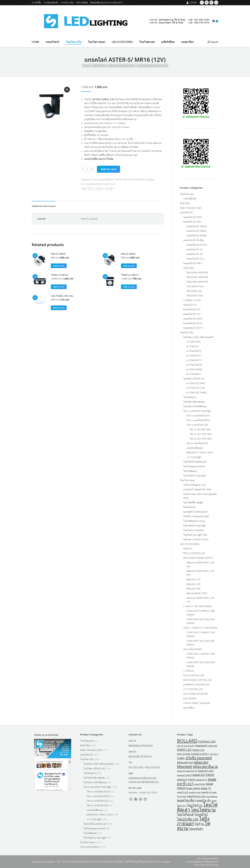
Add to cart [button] (59, 266)
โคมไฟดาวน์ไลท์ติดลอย (195, 406)
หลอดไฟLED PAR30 (196, 231)
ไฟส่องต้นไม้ (189, 507)
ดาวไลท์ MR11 (194, 374)
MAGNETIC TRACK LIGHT (200, 452)
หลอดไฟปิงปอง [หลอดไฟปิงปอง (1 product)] (212, 797)
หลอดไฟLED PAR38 (196, 236)
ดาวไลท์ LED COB (196, 388)
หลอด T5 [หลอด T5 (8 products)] (206, 788)
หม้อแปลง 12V (193, 579)
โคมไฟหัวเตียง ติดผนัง (194, 402)
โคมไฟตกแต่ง (187, 194)
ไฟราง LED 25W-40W (201, 439)
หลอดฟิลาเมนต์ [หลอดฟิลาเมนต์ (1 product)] (195, 792)
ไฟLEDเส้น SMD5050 (197, 272)
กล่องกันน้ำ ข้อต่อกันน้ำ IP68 (197, 489)
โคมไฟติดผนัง (190, 471)
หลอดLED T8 (190, 305)
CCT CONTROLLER (193, 689)
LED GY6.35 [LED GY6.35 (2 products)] (189, 746)
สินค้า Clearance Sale (191, 208)
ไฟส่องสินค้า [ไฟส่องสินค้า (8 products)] (196, 829)
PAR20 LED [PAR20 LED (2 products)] (212, 746)
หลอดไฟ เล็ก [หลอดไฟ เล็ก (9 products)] (204, 800)
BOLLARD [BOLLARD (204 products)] (187, 741)
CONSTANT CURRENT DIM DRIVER (201, 613)
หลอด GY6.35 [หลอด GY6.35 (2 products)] (191, 771)
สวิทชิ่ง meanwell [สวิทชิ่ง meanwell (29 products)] (199, 758)
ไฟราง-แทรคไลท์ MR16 (103, 180)
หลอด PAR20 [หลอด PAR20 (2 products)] (200, 784)
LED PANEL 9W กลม (62, 296)
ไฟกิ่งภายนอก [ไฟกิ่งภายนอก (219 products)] (193, 821)
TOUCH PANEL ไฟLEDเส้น (197, 703)
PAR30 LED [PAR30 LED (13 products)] (184, 750)
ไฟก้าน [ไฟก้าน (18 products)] (199, 824)
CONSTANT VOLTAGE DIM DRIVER (200, 621)
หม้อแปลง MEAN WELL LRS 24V (200, 564)
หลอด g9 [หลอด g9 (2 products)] (181, 771)
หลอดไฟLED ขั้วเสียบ (194, 240)
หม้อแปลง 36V (193, 589)
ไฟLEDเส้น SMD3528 (197, 277)
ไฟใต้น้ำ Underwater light (196, 516)
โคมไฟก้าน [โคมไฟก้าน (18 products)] (195, 805)
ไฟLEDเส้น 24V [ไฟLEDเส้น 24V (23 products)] (188, 819)
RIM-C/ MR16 (58, 254)
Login (191, 3)
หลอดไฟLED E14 (192, 309)
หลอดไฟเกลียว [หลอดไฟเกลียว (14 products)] (186, 800)
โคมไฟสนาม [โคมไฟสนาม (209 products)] (203, 810)
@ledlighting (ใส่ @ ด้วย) (141, 745)
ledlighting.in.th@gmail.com (142, 778)
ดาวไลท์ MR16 (194, 351)
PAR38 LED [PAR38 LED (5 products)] (198, 750)
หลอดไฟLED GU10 (193, 323)
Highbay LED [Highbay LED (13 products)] (207, 741)
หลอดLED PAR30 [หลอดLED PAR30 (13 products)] (203, 775)
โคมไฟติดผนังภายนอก (194, 521)
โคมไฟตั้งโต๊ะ (190, 199)
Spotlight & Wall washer (195, 512)
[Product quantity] (87, 169)
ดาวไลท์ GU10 (194, 356)
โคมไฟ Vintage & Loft (194, 485)
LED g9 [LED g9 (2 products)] (180, 746)
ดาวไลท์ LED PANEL (197, 392)
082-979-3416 (153, 767)
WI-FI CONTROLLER (194, 675)
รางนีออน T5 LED (192, 300)
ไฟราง (90, 189)
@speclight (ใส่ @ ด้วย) (140, 756)
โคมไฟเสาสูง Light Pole (195, 535)
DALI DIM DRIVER (193, 649)
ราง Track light (194, 457)
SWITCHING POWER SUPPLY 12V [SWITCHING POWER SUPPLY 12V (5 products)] (195, 754)
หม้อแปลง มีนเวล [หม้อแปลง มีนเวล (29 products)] (205, 766)
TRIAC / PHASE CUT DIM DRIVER (200, 628)
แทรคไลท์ (99, 189)
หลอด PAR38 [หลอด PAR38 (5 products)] (193, 788)
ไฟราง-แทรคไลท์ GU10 (198, 416)
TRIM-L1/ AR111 (130, 275)
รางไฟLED (189, 671)
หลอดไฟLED (186, 212)
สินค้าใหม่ (185, 203)
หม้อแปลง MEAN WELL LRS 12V (200, 600)
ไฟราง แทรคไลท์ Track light (141, 180)
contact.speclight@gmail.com (144, 782)
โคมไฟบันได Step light (195, 476)
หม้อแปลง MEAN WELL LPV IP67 (200, 573)
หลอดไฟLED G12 (195, 259)
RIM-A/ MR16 (128, 254)
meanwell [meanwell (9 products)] (201, 746)
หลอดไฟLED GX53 (193, 217)
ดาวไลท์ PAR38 (194, 369)
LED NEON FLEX (195, 286)
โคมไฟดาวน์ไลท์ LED (194, 379)
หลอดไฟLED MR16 (193, 319)
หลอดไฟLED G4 (194, 249)
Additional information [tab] (44, 206)
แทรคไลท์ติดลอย (195, 448)
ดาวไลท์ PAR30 (194, 365)
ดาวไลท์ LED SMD (196, 383)
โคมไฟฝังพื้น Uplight (193, 502)
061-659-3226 (136, 767)
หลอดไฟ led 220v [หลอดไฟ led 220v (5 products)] (196, 796)
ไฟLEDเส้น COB (195, 296)
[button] (67, 90)
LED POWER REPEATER (195, 694)
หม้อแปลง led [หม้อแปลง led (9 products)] (185, 762)
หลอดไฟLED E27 (192, 314)
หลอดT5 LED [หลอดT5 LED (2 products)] (183, 792)
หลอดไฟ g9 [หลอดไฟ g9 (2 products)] (206, 792)
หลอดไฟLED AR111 (193, 328)
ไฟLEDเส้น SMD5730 (197, 282)
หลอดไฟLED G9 (194, 254)
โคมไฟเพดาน (190, 397)
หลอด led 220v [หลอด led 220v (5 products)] (206, 771)
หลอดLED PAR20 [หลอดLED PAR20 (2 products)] (184, 775)
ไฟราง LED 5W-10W (200, 429)
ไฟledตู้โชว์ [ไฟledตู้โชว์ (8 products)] (201, 814)
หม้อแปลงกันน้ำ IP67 (197, 593)
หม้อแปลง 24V (193, 584)
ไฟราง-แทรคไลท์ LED (197, 425)
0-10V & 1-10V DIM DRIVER (197, 606)
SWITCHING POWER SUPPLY (198, 558)
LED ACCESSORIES (190, 544)
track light (109, 189)
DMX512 (188, 549)
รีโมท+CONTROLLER (194, 553)
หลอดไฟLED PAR (192, 222)
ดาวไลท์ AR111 (194, 360)
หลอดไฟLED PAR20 (196, 226)
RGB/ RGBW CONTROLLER (197, 680)
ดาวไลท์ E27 (193, 346)
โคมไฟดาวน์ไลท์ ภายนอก (196, 539)
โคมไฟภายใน (121, 180)
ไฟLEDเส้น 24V (194, 291)
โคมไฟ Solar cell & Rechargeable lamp (200, 496)
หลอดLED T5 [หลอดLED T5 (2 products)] (202, 780)
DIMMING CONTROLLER (196, 685)
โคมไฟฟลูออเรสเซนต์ (194, 466)
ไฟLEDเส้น (189, 268)
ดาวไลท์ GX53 (193, 342)
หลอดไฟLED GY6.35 (197, 245)
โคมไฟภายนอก (187, 480)
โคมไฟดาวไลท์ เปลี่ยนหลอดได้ (198, 337)
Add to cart (108, 169)
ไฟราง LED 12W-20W (201, 434)
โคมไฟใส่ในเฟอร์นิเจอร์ (195, 462)
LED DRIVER (190, 698)
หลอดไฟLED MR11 (193, 263)
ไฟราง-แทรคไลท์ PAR (197, 443)
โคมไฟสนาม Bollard (193, 530)
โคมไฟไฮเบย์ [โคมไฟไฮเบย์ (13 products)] (185, 814)
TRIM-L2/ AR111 (60, 275)
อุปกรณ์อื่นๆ (189, 708)
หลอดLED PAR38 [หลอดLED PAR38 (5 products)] (186, 779)
